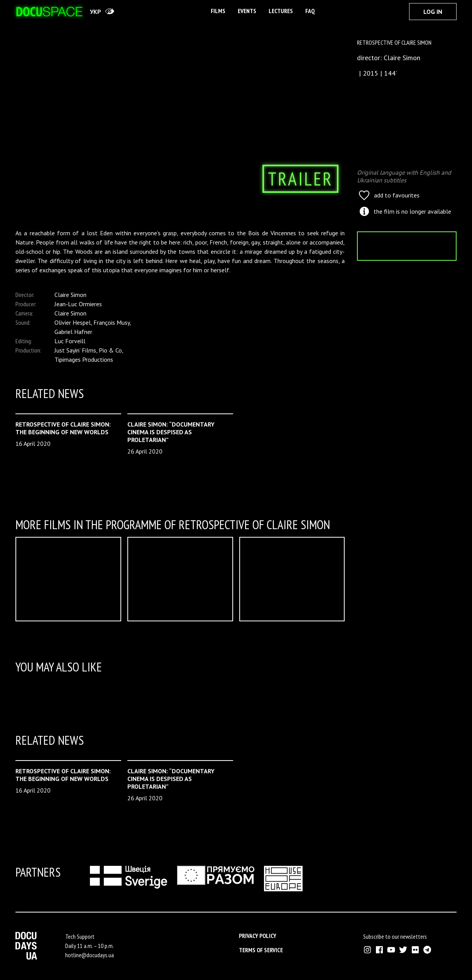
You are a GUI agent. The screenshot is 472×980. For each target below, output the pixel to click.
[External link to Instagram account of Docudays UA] (367, 950)
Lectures (281, 11)
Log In (433, 12)
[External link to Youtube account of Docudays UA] (391, 950)
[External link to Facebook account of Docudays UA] (379, 950)
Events (247, 11)
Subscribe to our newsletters (395, 936)
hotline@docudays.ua (90, 955)
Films (218, 11)
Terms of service (261, 950)
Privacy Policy (258, 936)
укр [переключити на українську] (96, 12)
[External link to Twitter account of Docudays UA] (403, 950)
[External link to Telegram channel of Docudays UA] (427, 950)
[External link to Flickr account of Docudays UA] (415, 950)
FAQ (310, 11)
